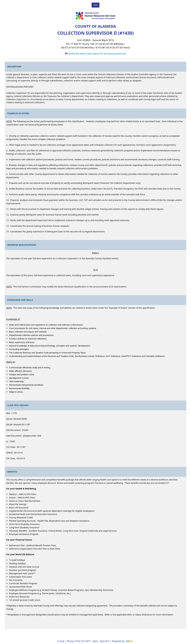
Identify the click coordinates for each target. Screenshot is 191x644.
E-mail (61, 641)
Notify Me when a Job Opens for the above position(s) (95, 54)
